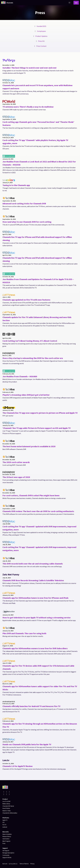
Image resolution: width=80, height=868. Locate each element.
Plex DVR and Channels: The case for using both (24, 633)
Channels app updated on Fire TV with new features (26, 300)
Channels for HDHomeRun (10, 813)
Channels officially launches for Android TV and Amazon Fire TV (31, 706)
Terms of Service (24, 864)
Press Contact (41, 46)
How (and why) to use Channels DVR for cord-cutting (27, 222)
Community (6, 855)
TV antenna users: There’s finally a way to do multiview (28, 107)
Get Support (6, 851)
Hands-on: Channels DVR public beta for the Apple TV (27, 744)
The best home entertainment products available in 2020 (29, 446)
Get (76, 3)
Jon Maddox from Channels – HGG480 (20, 376)
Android (5, 827)
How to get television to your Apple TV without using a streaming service (37, 618)
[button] (69, 3)
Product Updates (41, 36)
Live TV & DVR (6, 801)
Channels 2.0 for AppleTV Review (18, 766)
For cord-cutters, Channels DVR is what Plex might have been (31, 495)
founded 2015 (41, 26)
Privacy (32, 864)
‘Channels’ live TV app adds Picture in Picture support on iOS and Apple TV (37, 428)
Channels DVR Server (8, 806)
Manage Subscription (8, 853)
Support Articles (7, 857)
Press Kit (41, 41)
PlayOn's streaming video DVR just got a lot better (26, 395)
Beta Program (6, 841)
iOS (3, 822)
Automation (6, 839)
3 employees (41, 31)
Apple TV (5, 820)
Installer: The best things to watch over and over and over (30, 68)
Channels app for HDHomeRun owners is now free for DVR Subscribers (35, 648)
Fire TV (4, 825)
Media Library (6, 804)
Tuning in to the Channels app (16, 185)
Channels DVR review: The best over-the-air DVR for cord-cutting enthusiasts (38, 511)
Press (4, 843)
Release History (7, 836)
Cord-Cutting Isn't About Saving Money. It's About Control (30, 341)
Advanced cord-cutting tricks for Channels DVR (24, 203)
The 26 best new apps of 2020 (16, 477)
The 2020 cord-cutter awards (16, 462)
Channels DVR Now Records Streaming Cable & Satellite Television (33, 580)
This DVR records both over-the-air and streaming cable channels (33, 564)
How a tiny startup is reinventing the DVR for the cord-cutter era (33, 358)
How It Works (6, 808)
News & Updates (7, 834)
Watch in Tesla (7, 811)
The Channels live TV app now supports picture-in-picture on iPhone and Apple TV (40, 413)
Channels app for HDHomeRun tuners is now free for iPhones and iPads (35, 598)
